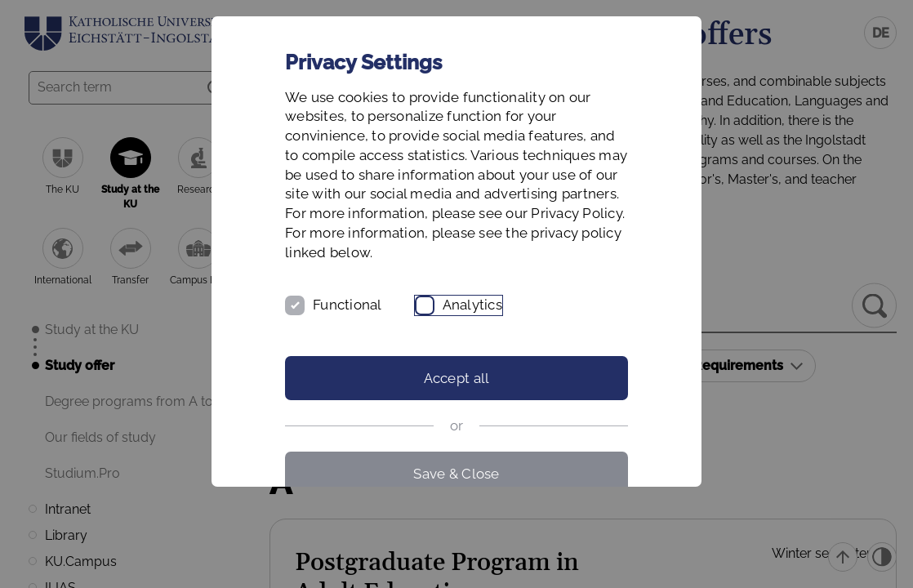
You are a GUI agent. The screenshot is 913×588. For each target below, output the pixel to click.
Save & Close (456, 474)
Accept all (457, 378)
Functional (347, 305)
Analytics (472, 305)
